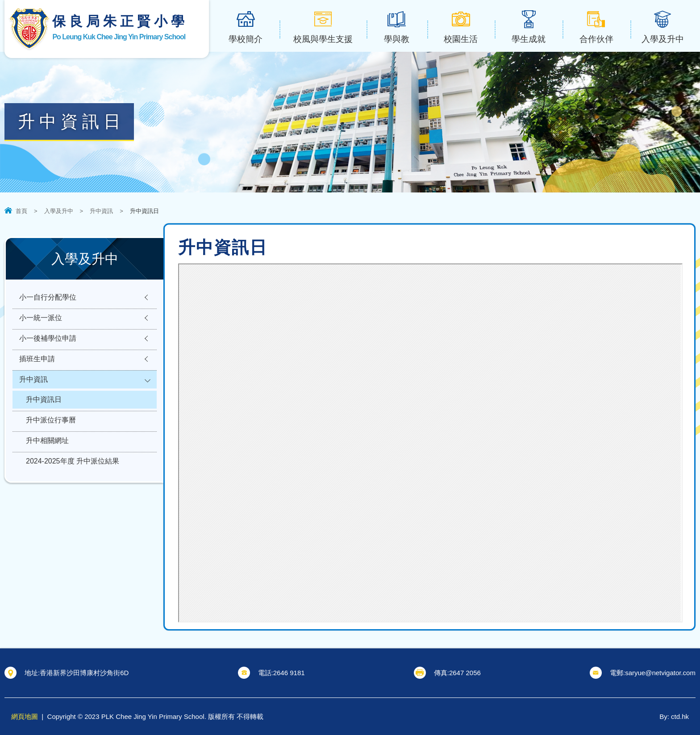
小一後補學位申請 (48, 342)
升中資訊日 (44, 407)
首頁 (21, 211)
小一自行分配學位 (48, 298)
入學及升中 (59, 211)
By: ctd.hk (674, 716)
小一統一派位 (41, 320)
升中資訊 (101, 211)
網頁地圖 (25, 716)
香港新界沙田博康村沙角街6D (84, 673)
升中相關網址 (47, 451)
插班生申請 (37, 364)
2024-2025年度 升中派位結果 (73, 473)
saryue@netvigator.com (660, 673)
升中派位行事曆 (51, 429)
